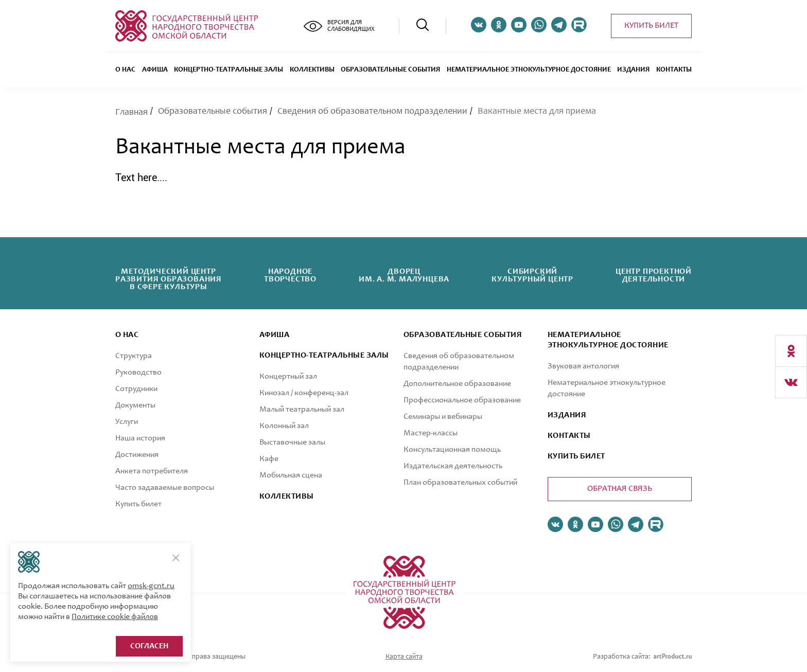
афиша (274, 335)
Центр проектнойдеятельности (654, 276)
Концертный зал (288, 377)
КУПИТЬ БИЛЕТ (576, 456)
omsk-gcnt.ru (151, 586)
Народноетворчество (290, 276)
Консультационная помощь (452, 450)
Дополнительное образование (457, 384)
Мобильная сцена (291, 475)
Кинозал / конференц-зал (304, 393)
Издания (633, 70)
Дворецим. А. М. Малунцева (404, 276)
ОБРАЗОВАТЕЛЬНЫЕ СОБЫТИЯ (390, 70)
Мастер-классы (431, 433)
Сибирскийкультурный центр (532, 276)
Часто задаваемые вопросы (165, 488)
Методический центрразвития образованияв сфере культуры (169, 279)
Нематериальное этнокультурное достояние (529, 70)
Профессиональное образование (462, 400)
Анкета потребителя (152, 471)
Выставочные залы (292, 443)
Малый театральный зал (302, 410)
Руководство (138, 373)
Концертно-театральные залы (229, 70)
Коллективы (312, 70)
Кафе (269, 459)
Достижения (137, 455)
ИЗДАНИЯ (567, 415)
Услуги (127, 422)
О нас (125, 70)
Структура (134, 356)
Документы (135, 405)
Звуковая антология (583, 366)
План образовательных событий (460, 483)
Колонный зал (284, 426)
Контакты (674, 70)
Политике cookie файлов (115, 617)
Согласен (149, 646)
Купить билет (651, 26)
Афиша (155, 70)
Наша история (140, 438)
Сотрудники (136, 389)
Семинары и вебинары (443, 417)
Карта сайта (404, 657)
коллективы (287, 497)
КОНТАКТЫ (569, 436)
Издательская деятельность (453, 466)
